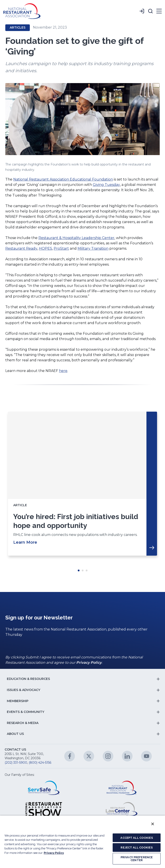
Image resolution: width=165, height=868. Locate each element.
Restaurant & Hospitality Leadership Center (76, 238)
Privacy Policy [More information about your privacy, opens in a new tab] (54, 853)
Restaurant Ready (21, 248)
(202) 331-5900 (16, 763)
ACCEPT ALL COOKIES (137, 838)
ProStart (61, 248)
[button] (150, 11)
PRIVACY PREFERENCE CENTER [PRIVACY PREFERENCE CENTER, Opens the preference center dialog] (137, 859)
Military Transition (93, 248)
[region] (82, 842)
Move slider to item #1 (79, 570)
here (63, 371)
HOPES (46, 248)
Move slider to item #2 (83, 570)
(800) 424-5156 (40, 763)
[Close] (153, 824)
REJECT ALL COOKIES (137, 848)
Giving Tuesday (106, 185)
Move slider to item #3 (87, 570)
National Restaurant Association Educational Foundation (63, 179)
